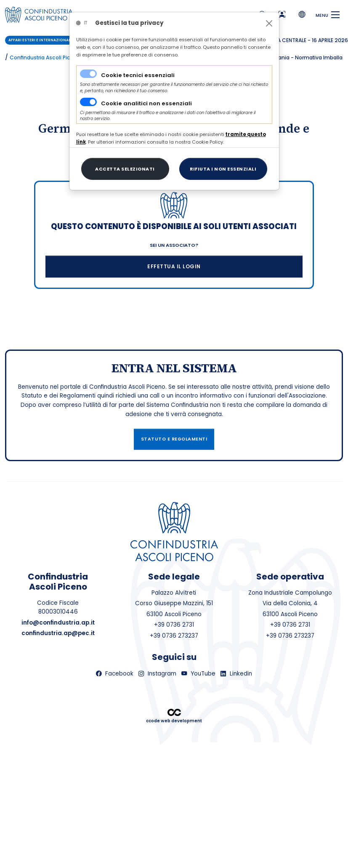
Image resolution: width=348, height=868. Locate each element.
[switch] (88, 102)
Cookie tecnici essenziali (138, 75)
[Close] (269, 23)
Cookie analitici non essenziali (146, 103)
